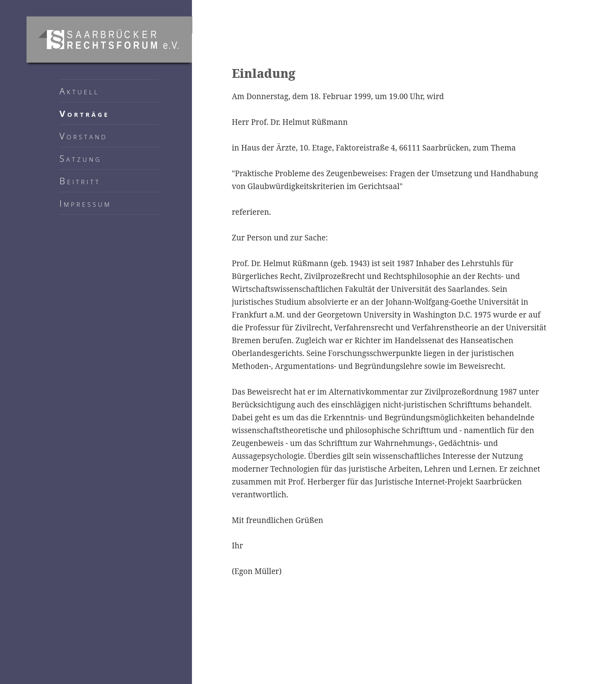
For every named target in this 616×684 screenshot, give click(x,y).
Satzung (81, 158)
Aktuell (79, 91)
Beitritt (80, 181)
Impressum (86, 203)
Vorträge (84, 113)
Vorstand (84, 136)
